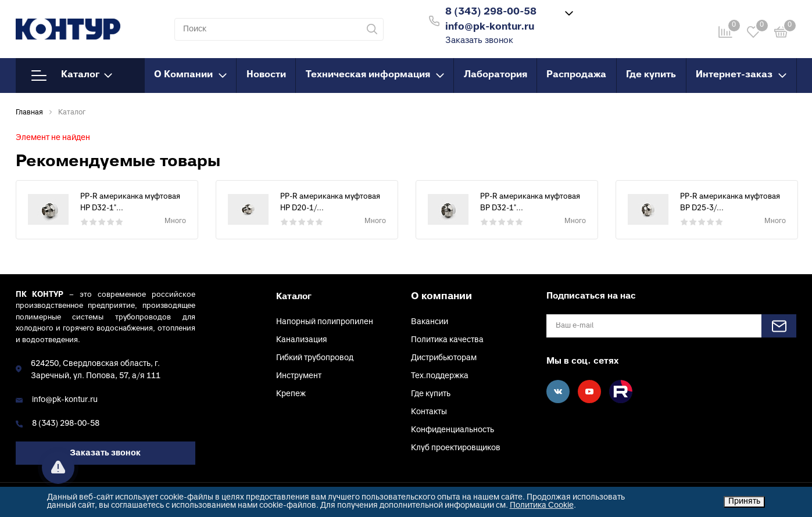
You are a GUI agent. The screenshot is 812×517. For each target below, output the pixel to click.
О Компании (190, 75)
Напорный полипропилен (325, 322)
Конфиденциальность (452, 430)
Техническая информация (375, 75)
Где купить (651, 75)
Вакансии (430, 322)
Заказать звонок (479, 41)
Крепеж (291, 394)
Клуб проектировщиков (456, 448)
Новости (266, 75)
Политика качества (447, 340)
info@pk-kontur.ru (65, 400)
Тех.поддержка (440, 376)
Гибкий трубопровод (315, 358)
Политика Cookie (542, 506)
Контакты (429, 412)
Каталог (72, 76)
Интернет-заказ (741, 75)
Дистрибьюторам (444, 358)
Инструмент (299, 376)
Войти (617, 19)
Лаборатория (496, 75)
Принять (744, 502)
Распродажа (576, 75)
